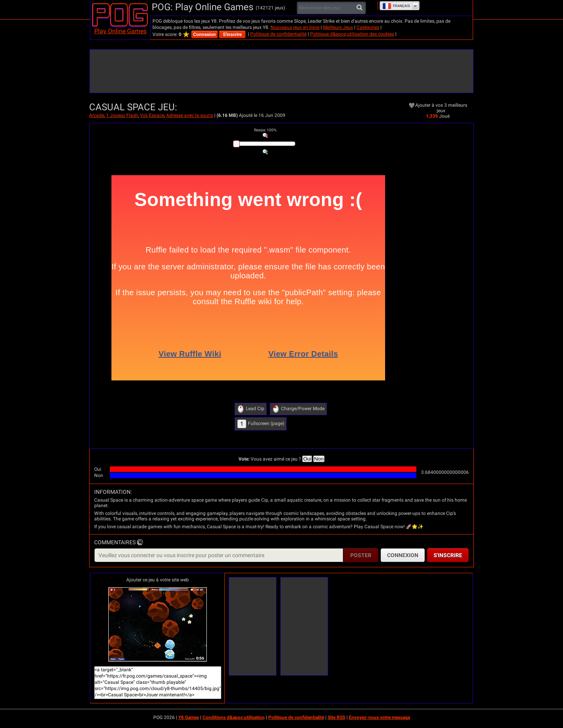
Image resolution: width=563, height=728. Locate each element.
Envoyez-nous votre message (379, 717)
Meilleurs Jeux (338, 27)
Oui (307, 459)
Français (396, 6)
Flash (132, 115)
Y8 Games (189, 717)
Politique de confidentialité (278, 34)
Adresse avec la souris (190, 115)
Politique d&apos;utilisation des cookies (352, 34)
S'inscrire (232, 34)
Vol (143, 115)
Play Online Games (120, 31)
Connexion (204, 34)
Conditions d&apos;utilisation (234, 717)
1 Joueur (115, 115)
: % (265, 130)
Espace (157, 115)
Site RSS (336, 717)
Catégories (368, 27)
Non (319, 459)
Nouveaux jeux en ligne (295, 27)
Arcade (97, 115)
